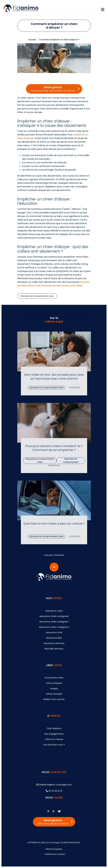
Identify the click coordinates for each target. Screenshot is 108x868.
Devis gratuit (53, 89)
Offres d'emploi (54, 694)
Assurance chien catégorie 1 (54, 622)
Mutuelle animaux (54, 649)
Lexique (54, 688)
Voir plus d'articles (54, 555)
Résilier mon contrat (54, 699)
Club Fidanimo (54, 728)
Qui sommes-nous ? (54, 745)
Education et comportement (71, 460)
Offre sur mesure (54, 739)
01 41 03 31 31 (54, 791)
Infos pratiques (54, 683)
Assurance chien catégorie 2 (54, 627)
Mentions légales (54, 849)
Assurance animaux (54, 643)
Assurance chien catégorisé (54, 616)
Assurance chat (54, 632)
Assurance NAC (54, 638)
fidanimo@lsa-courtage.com (54, 785)
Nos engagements (54, 734)
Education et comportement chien (37, 296)
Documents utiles (54, 678)
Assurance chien (54, 611)
